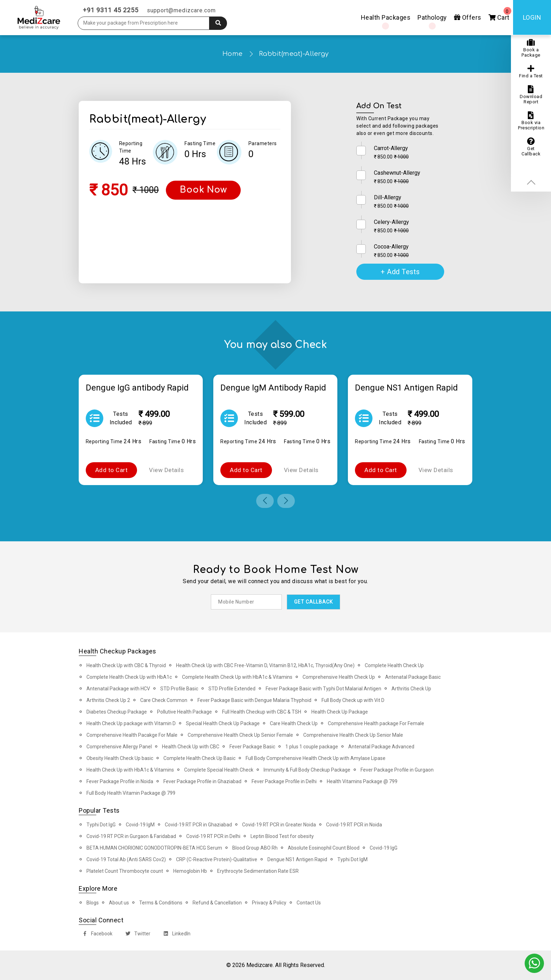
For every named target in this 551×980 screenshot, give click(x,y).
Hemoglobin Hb (190, 871)
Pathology (432, 17)
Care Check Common (164, 700)
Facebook (96, 934)
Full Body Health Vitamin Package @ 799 (131, 793)
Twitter (137, 934)
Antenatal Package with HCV (118, 689)
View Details (166, 470)
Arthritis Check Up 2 (108, 700)
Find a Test (531, 72)
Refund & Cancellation (217, 903)
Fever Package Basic (252, 747)
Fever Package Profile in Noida (120, 781)
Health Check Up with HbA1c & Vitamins (130, 770)
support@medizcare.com (181, 10)
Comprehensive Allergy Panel (119, 747)
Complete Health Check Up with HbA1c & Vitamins (237, 677)
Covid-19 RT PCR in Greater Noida (279, 825)
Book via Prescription (531, 121)
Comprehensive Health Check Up (339, 677)
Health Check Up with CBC (191, 747)
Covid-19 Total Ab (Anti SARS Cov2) (126, 859)
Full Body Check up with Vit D (353, 700)
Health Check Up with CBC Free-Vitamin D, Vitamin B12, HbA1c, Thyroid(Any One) (265, 665)
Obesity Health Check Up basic (120, 758)
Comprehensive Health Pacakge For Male (132, 735)
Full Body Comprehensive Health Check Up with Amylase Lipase (316, 758)
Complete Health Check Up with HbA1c (129, 677)
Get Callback (531, 147)
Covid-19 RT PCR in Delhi (213, 836)
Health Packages (386, 17)
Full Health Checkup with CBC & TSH (262, 712)
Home (233, 54)
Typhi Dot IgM (352, 859)
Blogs (93, 903)
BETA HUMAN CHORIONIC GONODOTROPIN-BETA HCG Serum (154, 848)
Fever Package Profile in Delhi (284, 781)
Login (532, 17)
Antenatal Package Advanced (381, 747)
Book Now (203, 190)
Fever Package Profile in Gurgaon (397, 770)
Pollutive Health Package (184, 712)
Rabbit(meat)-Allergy (294, 54)
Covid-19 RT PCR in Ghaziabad (198, 825)
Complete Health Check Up (394, 665)
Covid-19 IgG (384, 848)
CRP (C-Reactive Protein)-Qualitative (217, 859)
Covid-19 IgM (140, 825)
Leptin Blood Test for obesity (282, 836)
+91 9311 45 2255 (111, 10)
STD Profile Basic (179, 689)
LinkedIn (176, 934)
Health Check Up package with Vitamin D (131, 723)
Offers (468, 17)
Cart (500, 14)
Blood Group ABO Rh (255, 848)
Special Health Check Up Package (223, 723)
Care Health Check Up (294, 723)
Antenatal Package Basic (413, 677)
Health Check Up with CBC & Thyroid (126, 665)
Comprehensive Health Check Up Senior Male (353, 735)
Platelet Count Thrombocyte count (125, 871)
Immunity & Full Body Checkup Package (307, 770)
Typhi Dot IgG (101, 825)
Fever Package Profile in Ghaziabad (202, 781)
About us (119, 903)
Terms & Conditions (161, 903)
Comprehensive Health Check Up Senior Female (240, 735)
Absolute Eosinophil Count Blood (324, 848)
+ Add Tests (400, 272)
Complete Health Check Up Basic (199, 758)
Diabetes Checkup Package (117, 712)
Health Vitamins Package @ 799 (362, 781)
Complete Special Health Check (219, 770)
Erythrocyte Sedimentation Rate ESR (258, 871)
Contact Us (309, 903)
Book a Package (531, 48)
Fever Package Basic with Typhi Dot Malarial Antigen (323, 689)
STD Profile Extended (232, 689)
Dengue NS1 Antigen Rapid (297, 859)
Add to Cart (112, 470)
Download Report (531, 95)
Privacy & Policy (269, 903)
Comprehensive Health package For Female (376, 723)
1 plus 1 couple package (312, 747)
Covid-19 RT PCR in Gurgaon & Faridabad (131, 836)
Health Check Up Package (340, 712)
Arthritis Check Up (411, 689)
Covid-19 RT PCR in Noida (354, 825)
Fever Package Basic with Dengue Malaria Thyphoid (254, 700)
